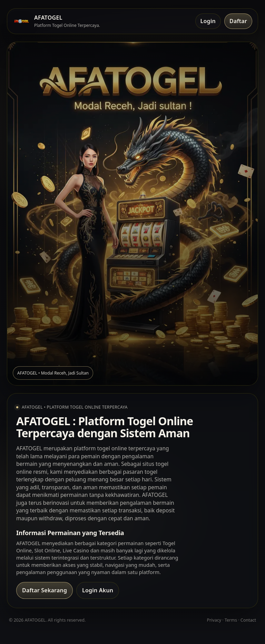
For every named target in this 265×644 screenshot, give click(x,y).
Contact (248, 620)
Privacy (214, 620)
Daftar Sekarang (45, 590)
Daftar (238, 21)
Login (208, 21)
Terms (231, 620)
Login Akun (98, 590)
